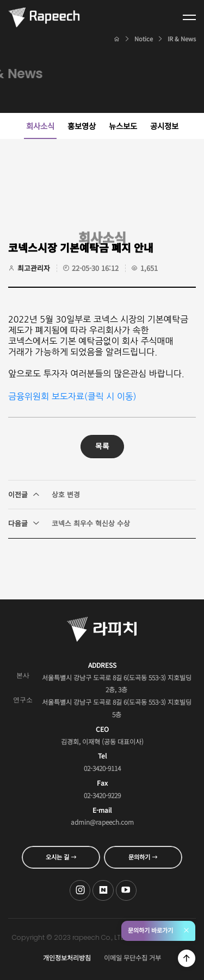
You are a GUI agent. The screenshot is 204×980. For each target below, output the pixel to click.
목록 (102, 446)
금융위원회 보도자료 (46, 396)
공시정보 (164, 126)
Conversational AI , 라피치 (44, 17)
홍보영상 (82, 126)
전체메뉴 (189, 17)
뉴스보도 (123, 126)
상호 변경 (44, 495)
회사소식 (40, 126)
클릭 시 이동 (110, 396)
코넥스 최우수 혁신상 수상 (69, 523)
